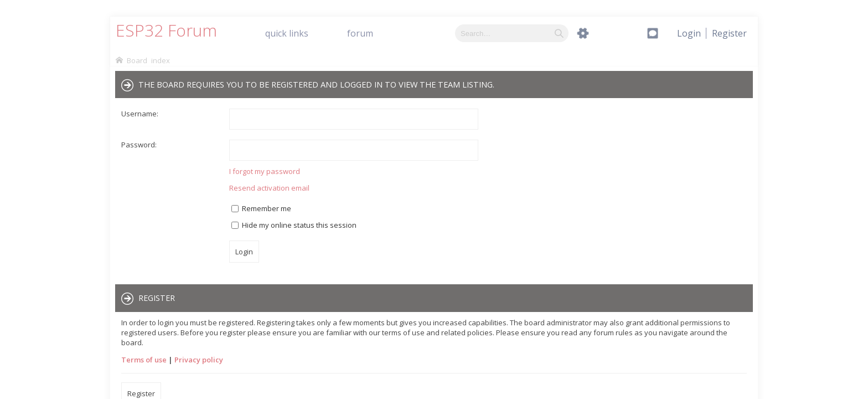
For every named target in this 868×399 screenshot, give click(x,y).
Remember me (261, 208)
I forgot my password (265, 171)
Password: (139, 145)
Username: (140, 114)
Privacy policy (199, 360)
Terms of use (144, 360)
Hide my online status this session (294, 225)
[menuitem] (729, 33)
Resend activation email (269, 188)
